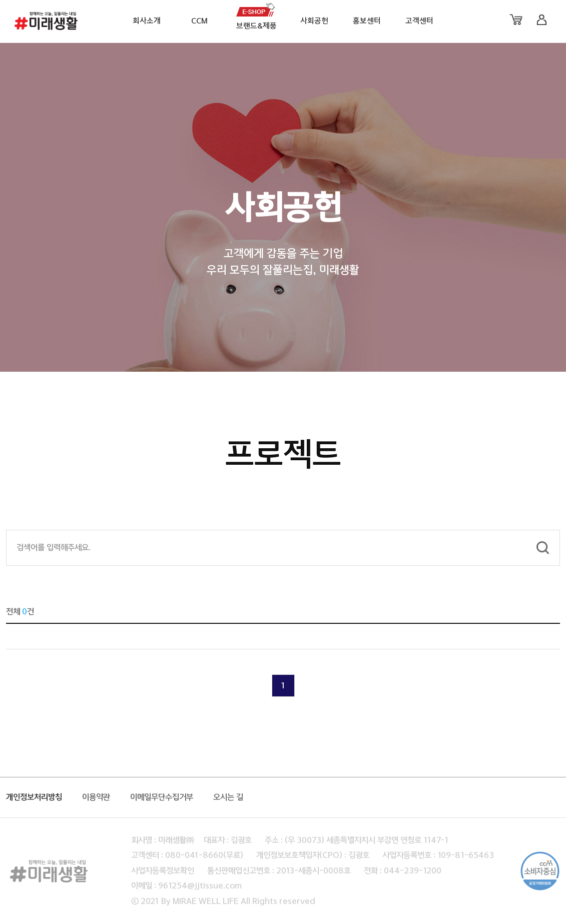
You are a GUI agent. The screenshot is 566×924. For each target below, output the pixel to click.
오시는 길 (228, 797)
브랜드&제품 (256, 26)
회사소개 (147, 21)
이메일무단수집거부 (162, 797)
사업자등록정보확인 (163, 871)
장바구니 (516, 20)
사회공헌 (314, 21)
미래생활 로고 (47, 24)
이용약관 (96, 797)
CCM (199, 21)
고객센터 (419, 21)
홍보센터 (367, 21)
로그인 (541, 20)
